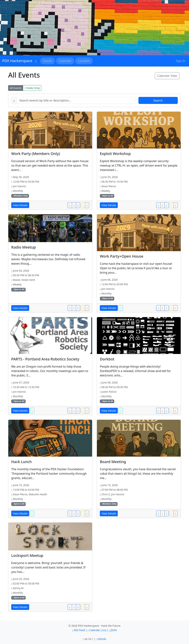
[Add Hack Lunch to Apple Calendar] (74, 513)
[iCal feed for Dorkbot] (176, 411)
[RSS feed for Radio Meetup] (83, 308)
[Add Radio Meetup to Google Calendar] (70, 308)
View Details (20, 205)
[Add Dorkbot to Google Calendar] (158, 411)
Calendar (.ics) (98, 630)
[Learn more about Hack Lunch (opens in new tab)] (32, 513)
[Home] (36, 61)
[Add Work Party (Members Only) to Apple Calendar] (74, 205)
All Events (16, 88)
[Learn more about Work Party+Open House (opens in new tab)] (121, 308)
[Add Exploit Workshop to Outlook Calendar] (167, 205)
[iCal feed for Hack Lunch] (87, 513)
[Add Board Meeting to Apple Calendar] (163, 513)
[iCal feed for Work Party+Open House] (176, 308)
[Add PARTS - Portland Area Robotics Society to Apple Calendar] (74, 411)
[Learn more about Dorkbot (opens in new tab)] (121, 411)
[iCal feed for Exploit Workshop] (176, 205)
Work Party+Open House (122, 256)
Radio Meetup (24, 247)
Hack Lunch (22, 462)
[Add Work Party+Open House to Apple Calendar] (163, 308)
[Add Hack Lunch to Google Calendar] (70, 513)
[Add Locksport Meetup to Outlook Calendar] (78, 607)
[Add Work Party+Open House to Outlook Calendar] (167, 308)
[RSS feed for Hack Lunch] (83, 513)
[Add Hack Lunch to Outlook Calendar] (78, 513)
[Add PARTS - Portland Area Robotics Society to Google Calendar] (70, 411)
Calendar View (167, 76)
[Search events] (76, 100)
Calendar (65, 61)
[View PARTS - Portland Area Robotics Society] (50, 336)
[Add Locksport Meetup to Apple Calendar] (74, 607)
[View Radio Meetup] (50, 228)
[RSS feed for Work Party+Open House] (172, 308)
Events (48, 61)
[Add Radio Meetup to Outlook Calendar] (78, 308)
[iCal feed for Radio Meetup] (87, 308)
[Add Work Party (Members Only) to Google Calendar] (70, 205)
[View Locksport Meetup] (50, 536)
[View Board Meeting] (139, 438)
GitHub (102, 639)
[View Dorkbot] (139, 336)
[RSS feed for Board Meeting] (172, 513)
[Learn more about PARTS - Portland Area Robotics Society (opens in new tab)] (32, 411)
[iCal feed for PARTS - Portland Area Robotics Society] (87, 411)
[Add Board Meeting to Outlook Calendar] (167, 513)
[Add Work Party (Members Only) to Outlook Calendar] (78, 205)
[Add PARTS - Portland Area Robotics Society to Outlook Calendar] (78, 411)
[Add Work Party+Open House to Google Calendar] (158, 308)
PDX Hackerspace (17, 61)
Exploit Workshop (115, 154)
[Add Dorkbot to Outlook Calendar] (167, 411)
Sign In (181, 61)
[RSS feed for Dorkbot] (172, 411)
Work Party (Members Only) (36, 154)
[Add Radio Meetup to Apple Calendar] (74, 308)
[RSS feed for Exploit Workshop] (172, 205)
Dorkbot (107, 359)
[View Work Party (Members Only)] (50, 130)
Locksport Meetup (27, 555)
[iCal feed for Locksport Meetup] (87, 607)
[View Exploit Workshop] (139, 130)
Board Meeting (113, 462)
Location (84, 61)
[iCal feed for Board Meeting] (176, 513)
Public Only (32, 88)
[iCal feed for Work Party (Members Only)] (87, 205)
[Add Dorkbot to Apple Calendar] (163, 411)
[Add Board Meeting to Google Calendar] (158, 513)
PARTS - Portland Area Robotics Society (45, 359)
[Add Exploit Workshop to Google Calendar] (158, 205)
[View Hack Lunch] (50, 438)
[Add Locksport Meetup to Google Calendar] (70, 607)
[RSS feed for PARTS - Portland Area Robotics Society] (83, 411)
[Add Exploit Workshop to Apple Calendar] (163, 205)
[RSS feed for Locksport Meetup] (83, 607)
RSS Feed (79, 630)
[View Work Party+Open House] (139, 233)
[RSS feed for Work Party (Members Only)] (83, 205)
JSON (114, 630)
